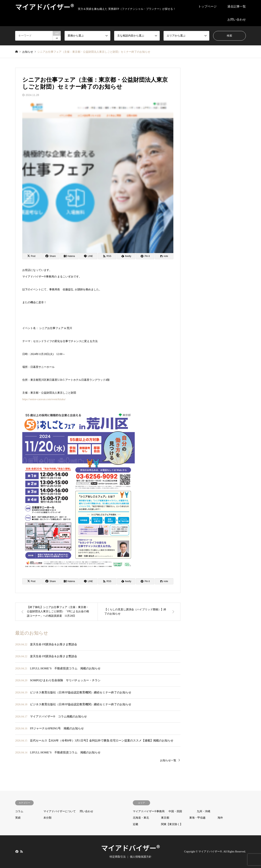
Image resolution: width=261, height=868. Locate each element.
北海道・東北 (141, 818)
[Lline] (88, 256)
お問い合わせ (237, 20)
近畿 (135, 824)
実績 (18, 818)
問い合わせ (86, 811)
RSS (22, 851)
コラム (19, 811)
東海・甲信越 (197, 818)
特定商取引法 (118, 857)
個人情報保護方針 (141, 857)
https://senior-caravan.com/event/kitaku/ (44, 399)
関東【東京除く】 (172, 824)
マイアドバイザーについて (60, 811)
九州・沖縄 (204, 811)
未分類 (47, 818)
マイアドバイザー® (130, 848)
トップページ (207, 6)
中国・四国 (175, 811)
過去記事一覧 (237, 6)
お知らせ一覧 (168, 760)
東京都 (165, 818)
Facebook (17, 851)
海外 (220, 818)
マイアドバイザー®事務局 (149, 811)
